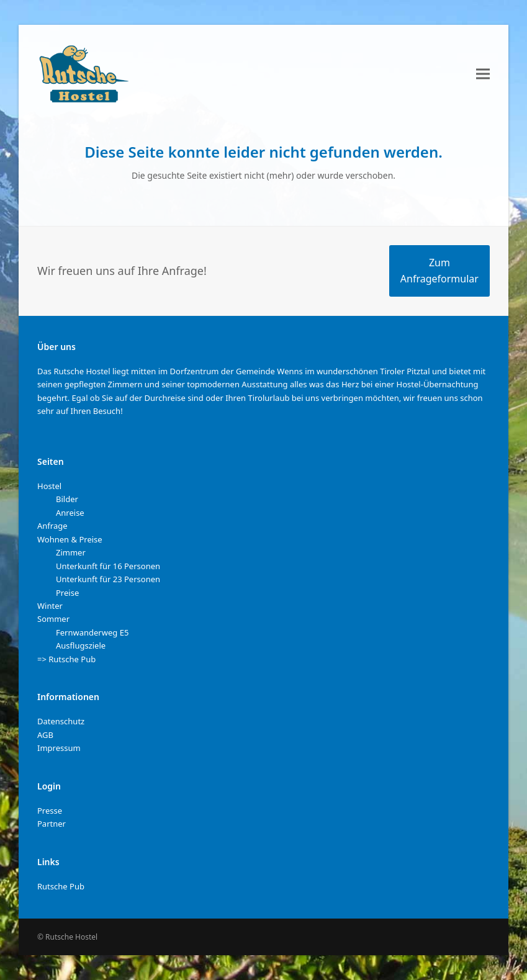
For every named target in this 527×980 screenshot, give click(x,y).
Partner (52, 824)
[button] (483, 74)
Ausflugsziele (81, 645)
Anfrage (52, 526)
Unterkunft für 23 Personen (108, 579)
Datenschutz (61, 721)
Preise (67, 593)
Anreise (70, 513)
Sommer (53, 619)
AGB (45, 735)
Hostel (49, 486)
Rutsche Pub (61, 886)
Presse (50, 811)
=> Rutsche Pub (66, 659)
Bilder (67, 499)
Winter (50, 606)
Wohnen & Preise (70, 539)
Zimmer (71, 552)
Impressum (59, 748)
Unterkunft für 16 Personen (108, 566)
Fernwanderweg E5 (92, 632)
